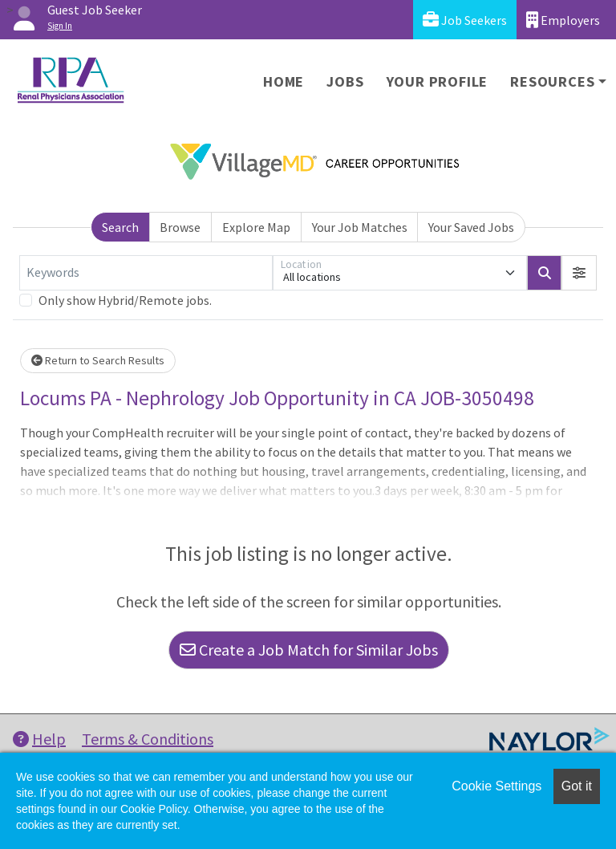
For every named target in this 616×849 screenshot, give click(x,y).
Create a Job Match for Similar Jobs (309, 650)
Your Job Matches (360, 227)
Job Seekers (465, 20)
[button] (579, 273)
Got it (577, 786)
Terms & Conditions (148, 739)
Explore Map (256, 227)
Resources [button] (552, 81)
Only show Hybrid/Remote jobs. (125, 300)
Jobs (345, 81)
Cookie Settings (496, 786)
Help (39, 739)
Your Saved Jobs (471, 227)
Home (284, 81)
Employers (563, 20)
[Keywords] (146, 273)
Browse (180, 227)
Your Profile (438, 81)
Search (120, 227)
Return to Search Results (98, 360)
